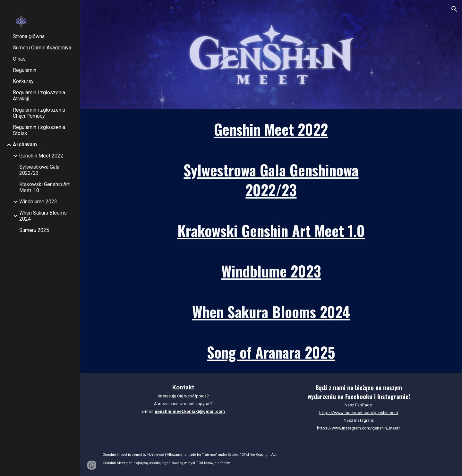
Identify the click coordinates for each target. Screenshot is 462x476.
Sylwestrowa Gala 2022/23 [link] (39, 170)
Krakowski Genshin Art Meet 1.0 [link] (44, 187)
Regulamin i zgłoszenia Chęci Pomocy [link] (39, 113)
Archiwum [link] (25, 144)
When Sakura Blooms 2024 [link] (43, 216)
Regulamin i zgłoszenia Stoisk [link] (39, 130)
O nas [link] (19, 59)
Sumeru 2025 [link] (34, 230)
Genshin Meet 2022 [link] (41, 156)
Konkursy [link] (23, 81)
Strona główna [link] (29, 36)
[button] (454, 9)
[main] (271, 129)
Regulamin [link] (25, 70)
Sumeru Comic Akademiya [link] (42, 48)
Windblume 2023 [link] (38, 202)
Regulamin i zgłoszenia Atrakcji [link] (39, 96)
